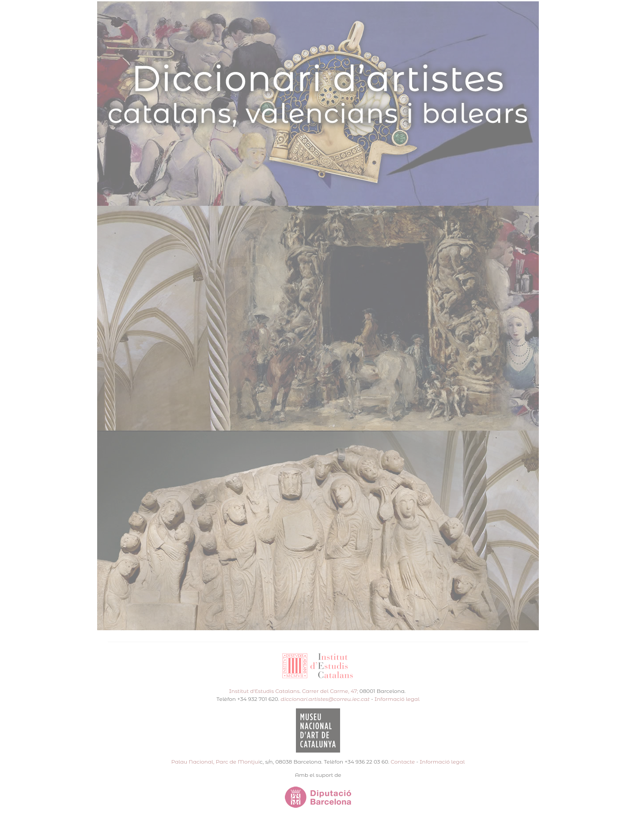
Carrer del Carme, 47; (330, 691)
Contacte (403, 762)
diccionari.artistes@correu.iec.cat (325, 699)
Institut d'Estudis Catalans (264, 691)
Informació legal (397, 699)
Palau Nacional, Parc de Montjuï (216, 762)
